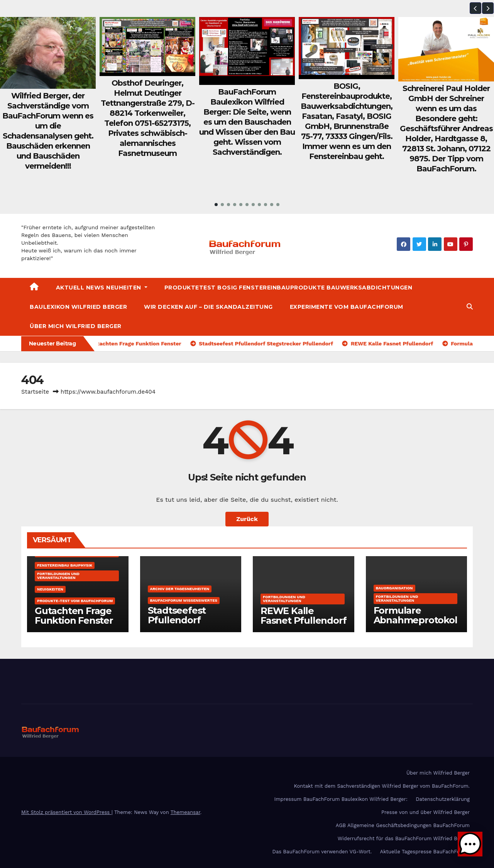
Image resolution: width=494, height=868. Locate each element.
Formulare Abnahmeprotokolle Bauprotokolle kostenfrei (415, 625)
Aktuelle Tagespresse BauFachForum (425, 852)
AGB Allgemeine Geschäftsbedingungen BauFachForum (403, 825)
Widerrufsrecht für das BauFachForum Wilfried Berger (404, 838)
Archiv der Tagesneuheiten (180, 589)
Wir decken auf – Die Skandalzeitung (208, 307)
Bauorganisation (394, 588)
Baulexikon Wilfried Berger (78, 307)
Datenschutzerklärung (443, 799)
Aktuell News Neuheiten (102, 288)
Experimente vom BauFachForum (347, 307)
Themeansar (185, 812)
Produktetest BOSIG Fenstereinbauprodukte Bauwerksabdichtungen (288, 288)
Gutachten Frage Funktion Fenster (74, 616)
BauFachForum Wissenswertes (184, 600)
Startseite (35, 392)
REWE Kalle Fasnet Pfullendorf (303, 616)
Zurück (247, 519)
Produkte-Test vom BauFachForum (75, 601)
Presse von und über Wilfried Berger (425, 812)
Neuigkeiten (50, 589)
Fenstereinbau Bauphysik (65, 565)
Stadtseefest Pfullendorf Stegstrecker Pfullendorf (177, 625)
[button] (475, 8)
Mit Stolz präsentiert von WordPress (66, 812)
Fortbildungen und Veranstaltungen (58, 576)
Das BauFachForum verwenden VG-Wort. (322, 852)
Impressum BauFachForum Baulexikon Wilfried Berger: (341, 799)
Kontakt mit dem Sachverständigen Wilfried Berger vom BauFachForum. (382, 786)
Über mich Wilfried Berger (76, 326)
